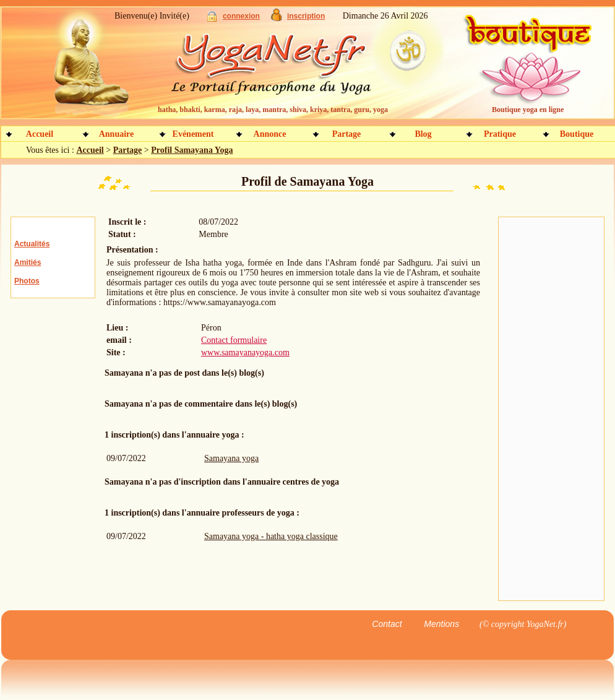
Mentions (441, 624)
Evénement (193, 134)
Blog (423, 134)
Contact (387, 624)
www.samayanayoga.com (245, 352)
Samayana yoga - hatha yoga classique (271, 536)
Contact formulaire (234, 340)
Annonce (270, 134)
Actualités (32, 244)
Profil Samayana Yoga (192, 150)
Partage (347, 134)
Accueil (40, 134)
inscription (306, 16)
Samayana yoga (231, 458)
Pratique (500, 134)
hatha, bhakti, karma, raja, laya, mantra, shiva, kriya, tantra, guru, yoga (273, 110)
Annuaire (117, 134)
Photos (27, 281)
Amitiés (28, 262)
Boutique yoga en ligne (528, 110)
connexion (241, 16)
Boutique (577, 134)
